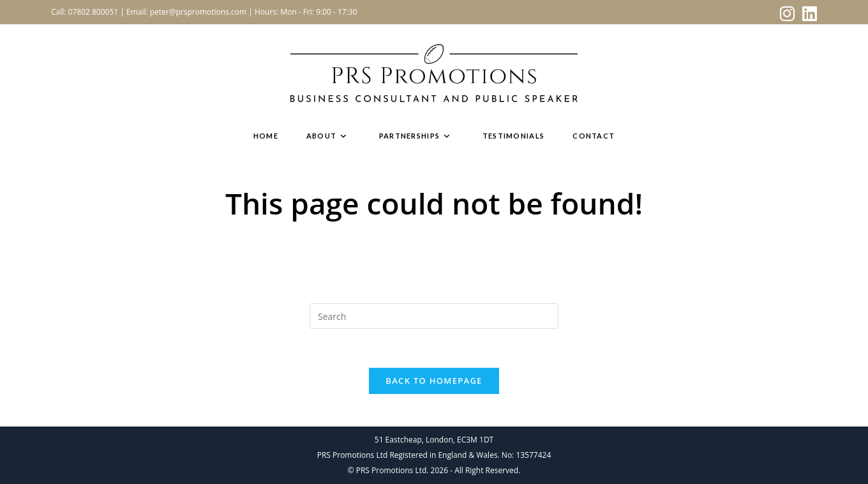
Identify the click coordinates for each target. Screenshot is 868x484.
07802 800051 (94, 12)
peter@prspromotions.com (198, 12)
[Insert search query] (434, 316)
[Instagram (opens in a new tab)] (787, 14)
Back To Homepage (434, 381)
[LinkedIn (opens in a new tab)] (808, 14)
